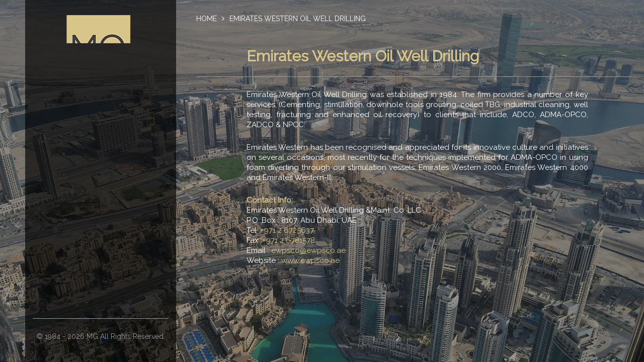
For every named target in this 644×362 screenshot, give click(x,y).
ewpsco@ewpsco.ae (308, 250)
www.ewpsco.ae (310, 260)
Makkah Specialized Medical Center (99, 285)
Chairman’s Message (98, 144)
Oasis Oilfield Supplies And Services (99, 305)
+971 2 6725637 (287, 230)
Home (207, 19)
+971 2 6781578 (289, 240)
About (99, 124)
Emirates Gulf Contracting (99, 265)
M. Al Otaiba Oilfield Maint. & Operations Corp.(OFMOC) (99, 190)
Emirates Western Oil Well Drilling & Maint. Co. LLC (98, 220)
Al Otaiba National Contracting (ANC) (98, 245)
